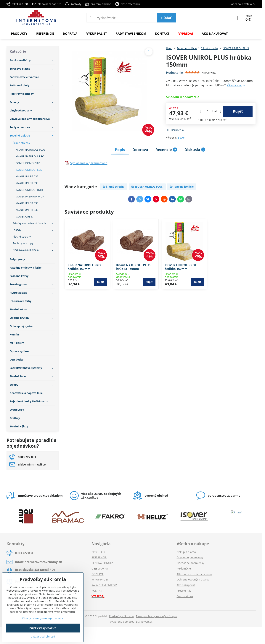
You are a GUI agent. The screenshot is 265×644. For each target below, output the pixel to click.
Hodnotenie (174, 73)
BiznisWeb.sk (144, 622)
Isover (181, 138)
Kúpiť (238, 111)
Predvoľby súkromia (121, 616)
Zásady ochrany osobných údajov (157, 616)
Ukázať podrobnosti (43, 636)
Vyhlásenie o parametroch (89, 163)
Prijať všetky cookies (43, 628)
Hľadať (166, 18)
